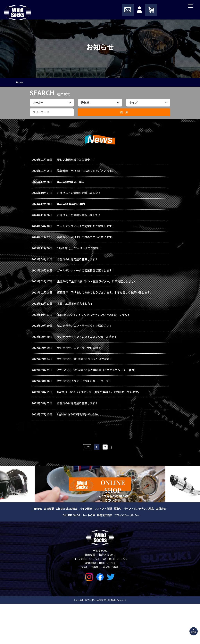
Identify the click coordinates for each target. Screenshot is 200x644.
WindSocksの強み (67, 549)
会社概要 (49, 549)
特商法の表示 (105, 555)
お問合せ (161, 549)
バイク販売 (86, 549)
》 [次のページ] (113, 485)
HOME (38, 549)
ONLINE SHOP (71, 555)
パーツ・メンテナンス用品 (139, 549)
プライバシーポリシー (127, 555)
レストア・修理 (103, 549)
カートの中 (89, 555)
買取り (118, 549)
